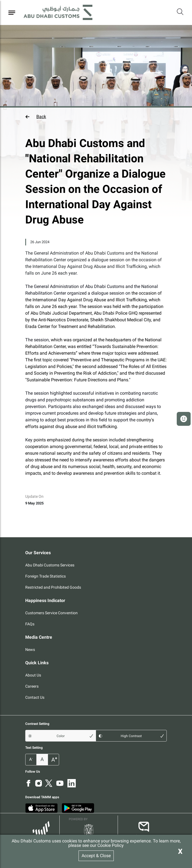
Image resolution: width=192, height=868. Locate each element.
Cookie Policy (111, 845)
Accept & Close (96, 856)
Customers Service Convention (51, 613)
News (30, 650)
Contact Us (35, 697)
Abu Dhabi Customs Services (50, 565)
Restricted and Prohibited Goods (53, 587)
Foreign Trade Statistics (46, 576)
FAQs (30, 624)
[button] (96, 117)
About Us (33, 675)
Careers (32, 686)
